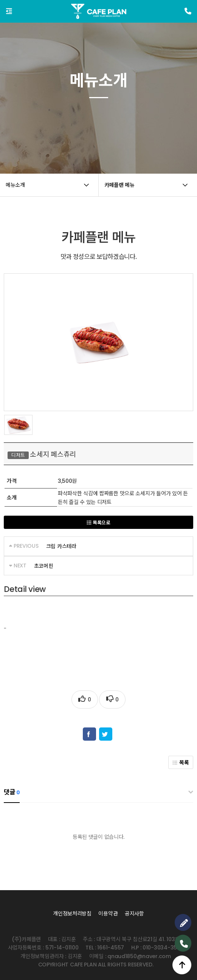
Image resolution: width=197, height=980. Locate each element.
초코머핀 (44, 566)
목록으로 (98, 523)
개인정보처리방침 (72, 914)
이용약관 (108, 914)
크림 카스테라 (61, 546)
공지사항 (134, 914)
